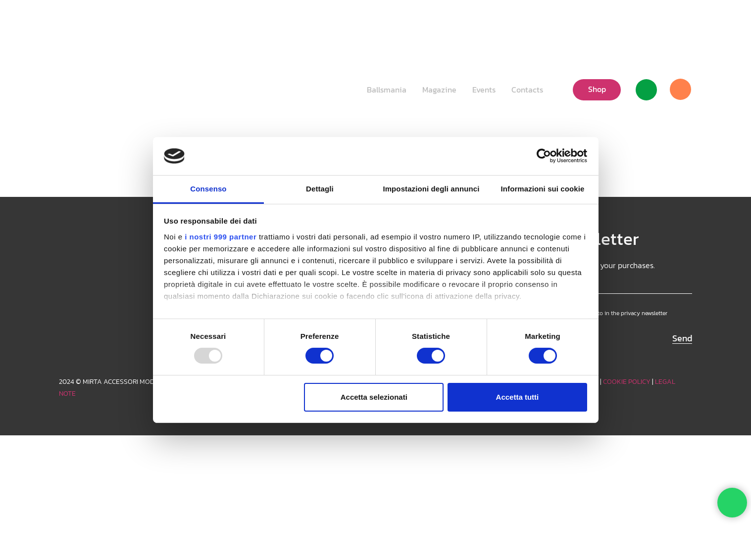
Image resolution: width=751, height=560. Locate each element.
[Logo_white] (93, 89)
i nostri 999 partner (221, 237)
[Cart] (680, 90)
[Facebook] (685, 22)
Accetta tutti (518, 397)
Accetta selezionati (374, 397)
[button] (611, 22)
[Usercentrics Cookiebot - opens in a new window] (544, 156)
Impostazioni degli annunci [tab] (431, 189)
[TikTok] (669, 22)
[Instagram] (653, 22)
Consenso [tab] (208, 189)
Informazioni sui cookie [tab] (543, 189)
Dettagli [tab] (320, 189)
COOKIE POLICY (627, 382)
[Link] (646, 90)
